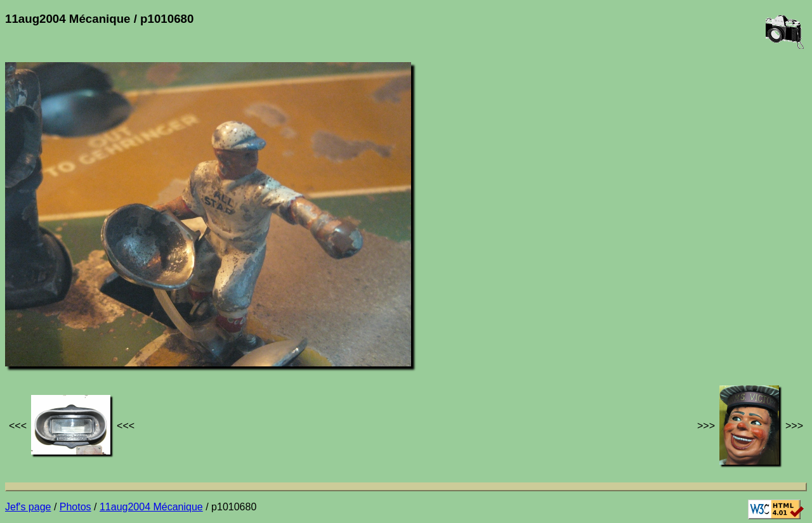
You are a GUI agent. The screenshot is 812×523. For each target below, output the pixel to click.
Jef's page (28, 507)
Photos (75, 507)
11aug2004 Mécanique (151, 507)
